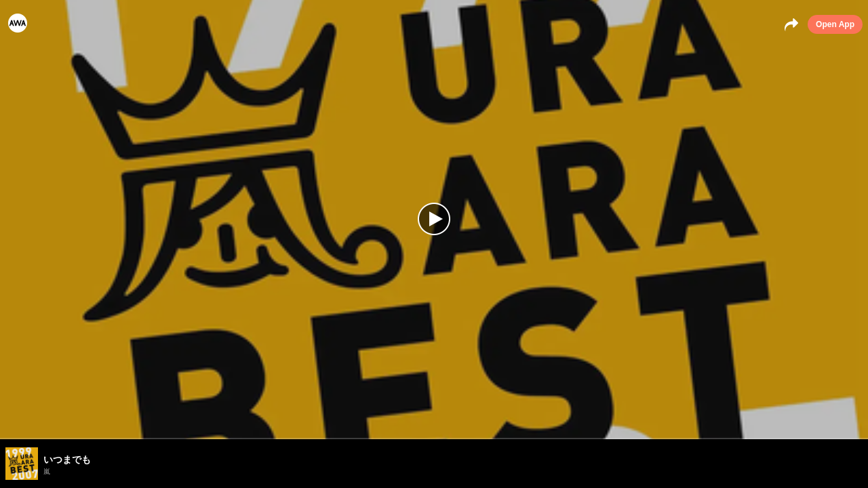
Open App (835, 24)
